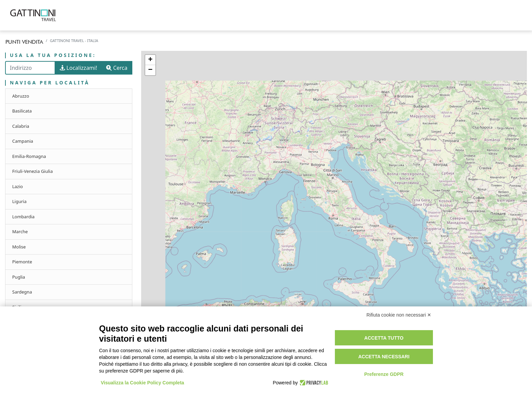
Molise (19, 247)
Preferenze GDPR (384, 374)
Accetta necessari (384, 357)
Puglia (19, 277)
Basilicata (22, 111)
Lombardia (23, 217)
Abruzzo (21, 96)
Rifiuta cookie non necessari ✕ (399, 315)
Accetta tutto (384, 338)
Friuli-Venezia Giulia (33, 171)
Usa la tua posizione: (53, 55)
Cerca (117, 68)
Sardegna (22, 292)
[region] (334, 212)
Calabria (21, 126)
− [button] (150, 70)
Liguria (19, 201)
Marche (20, 232)
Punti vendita (24, 42)
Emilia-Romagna (29, 156)
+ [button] (150, 60)
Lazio (17, 186)
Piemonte (22, 262)
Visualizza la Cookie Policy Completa (142, 383)
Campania (23, 141)
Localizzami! (79, 68)
